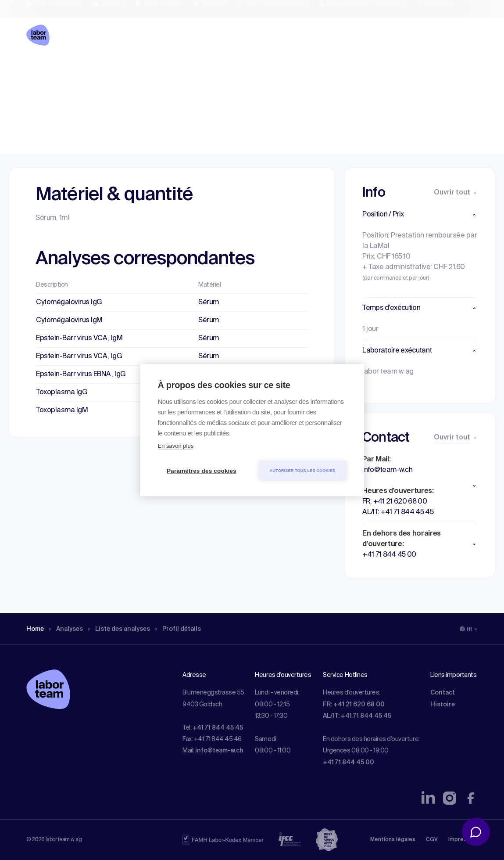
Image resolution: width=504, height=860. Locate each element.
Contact (443, 693)
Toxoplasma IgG (62, 392)
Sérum (209, 302)
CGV (432, 840)
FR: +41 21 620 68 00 (354, 705)
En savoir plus (176, 445)
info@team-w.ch (219, 751)
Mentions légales (393, 840)
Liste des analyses (129, 68)
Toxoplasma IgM (62, 410)
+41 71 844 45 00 (349, 763)
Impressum (463, 840)
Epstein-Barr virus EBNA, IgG (81, 374)
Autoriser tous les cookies (302, 470)
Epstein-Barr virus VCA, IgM (79, 338)
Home (36, 68)
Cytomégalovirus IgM (69, 320)
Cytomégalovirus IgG (69, 302)
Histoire (443, 705)
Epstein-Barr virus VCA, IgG (79, 356)
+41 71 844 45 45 (218, 728)
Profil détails (193, 68)
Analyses (70, 68)
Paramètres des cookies (202, 470)
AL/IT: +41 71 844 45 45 (357, 716)
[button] (420, 215)
